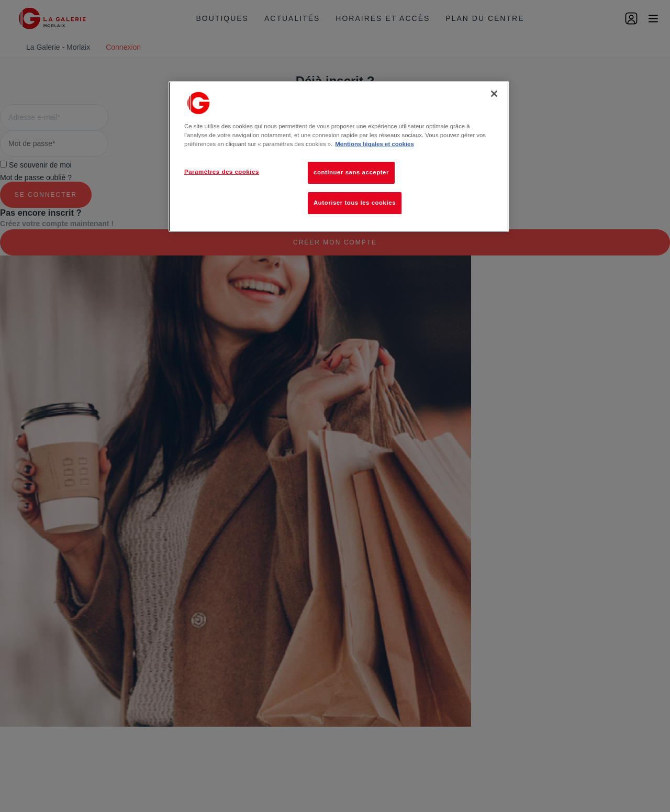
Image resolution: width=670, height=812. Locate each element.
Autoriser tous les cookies (355, 203)
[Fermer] (494, 94)
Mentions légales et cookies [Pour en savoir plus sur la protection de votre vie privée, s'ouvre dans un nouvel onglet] (374, 144)
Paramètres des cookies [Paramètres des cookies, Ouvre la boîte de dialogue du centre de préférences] (222, 172)
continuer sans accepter (351, 172)
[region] (339, 157)
